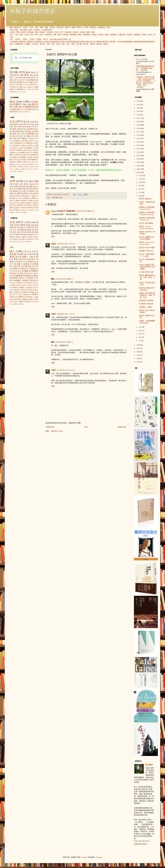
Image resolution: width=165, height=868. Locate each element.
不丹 (61, 32)
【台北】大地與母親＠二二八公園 (146, 255)
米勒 (48, 44)
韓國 (30, 201)
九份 (51, 39)
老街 (63, 42)
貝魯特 (18, 155)
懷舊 (70, 42)
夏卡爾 (79, 44)
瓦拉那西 (16, 146)
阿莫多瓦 (13, 273)
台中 (36, 127)
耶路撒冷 (29, 148)
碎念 (17, 75)
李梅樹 (25, 292)
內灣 (23, 242)
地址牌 (32, 78)
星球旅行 (93, 28)
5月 (140, 327)
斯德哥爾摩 (32, 160)
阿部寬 (15, 269)
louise (20, 271)
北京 (11, 35)
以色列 (12, 32)
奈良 (31, 35)
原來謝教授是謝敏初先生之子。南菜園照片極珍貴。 (145, 68)
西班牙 (36, 189)
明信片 (108, 42)
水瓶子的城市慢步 (33, 11)
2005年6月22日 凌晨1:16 (64, 342)
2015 (138, 139)
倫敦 (80, 35)
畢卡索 (86, 44)
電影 (114, 42)
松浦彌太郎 (21, 297)
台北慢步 (37, 30)
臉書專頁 (102, 28)
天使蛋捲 (29, 262)
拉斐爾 (27, 44)
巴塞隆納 (137, 35)
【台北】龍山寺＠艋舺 (146, 248)
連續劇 (127, 42)
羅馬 (60, 35)
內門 (14, 242)
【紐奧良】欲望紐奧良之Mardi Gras (146, 219)
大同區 (25, 39)
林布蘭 (32, 292)
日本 (26, 181)
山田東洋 (17, 292)
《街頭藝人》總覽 (145, 307)
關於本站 (18, 28)
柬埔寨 (19, 189)
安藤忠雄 (28, 266)
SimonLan (30, 273)
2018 (138, 128)
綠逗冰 (67, 28)
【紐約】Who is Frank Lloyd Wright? (146, 243)
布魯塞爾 (22, 157)
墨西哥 (30, 208)
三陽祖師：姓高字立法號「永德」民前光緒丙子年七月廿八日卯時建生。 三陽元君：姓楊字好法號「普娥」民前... (146, 81)
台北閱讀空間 (47, 30)
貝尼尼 (23, 290)
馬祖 (66, 39)
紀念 (36, 75)
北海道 (82, 32)
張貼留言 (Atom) (57, 431)
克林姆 (19, 283)
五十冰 (22, 92)
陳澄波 (99, 44)
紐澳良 (19, 162)
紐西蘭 (24, 212)
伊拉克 (18, 212)
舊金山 (26, 162)
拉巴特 (36, 169)
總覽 (11, 28)
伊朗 (36, 32)
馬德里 (129, 35)
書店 (78, 42)
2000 (138, 359)
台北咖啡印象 (15, 109)
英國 (26, 184)
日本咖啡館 (38, 42)
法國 (17, 184)
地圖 (73, 28)
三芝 (19, 242)
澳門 (37, 143)
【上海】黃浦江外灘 (146, 272)
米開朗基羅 (19, 44)
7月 (140, 192)
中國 (16, 186)
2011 (138, 152)
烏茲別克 (24, 210)
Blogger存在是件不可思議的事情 (63, 211)
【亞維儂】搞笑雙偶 (146, 300)
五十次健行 (29, 82)
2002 (138, 352)
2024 (138, 108)
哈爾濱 (23, 169)
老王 (31, 285)
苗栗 (30, 237)
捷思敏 (27, 264)
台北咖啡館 (14, 42)
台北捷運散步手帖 (30, 109)
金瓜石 (45, 39)
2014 (138, 142)
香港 (32, 138)
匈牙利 (28, 205)
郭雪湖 (92, 44)
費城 (37, 146)
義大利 (35, 184)
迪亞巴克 (27, 150)
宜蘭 (11, 227)
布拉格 (101, 35)
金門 (62, 39)
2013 (138, 145)
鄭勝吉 (28, 276)
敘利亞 (24, 32)
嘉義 (18, 237)
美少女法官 (22, 285)
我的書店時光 (14, 112)
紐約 (150, 35)
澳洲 (35, 205)
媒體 (46, 28)
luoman (85, 857)
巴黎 (55, 35)
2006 (138, 169)
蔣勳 (21, 304)
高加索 (42, 32)
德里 (30, 146)
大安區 (32, 39)
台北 (11, 39)
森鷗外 (30, 297)
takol (37, 288)
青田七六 (80, 28)
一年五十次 (30, 89)
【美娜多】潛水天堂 (146, 251)
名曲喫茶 (30, 42)
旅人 (92, 42)
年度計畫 (60, 28)
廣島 (15, 134)
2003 (138, 348)
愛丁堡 (30, 169)
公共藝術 (98, 42)
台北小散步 (25, 112)
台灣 (12, 181)
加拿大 (18, 208)
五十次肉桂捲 (31, 85)
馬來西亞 (20, 205)
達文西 (30, 290)
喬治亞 (12, 205)
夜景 (11, 82)
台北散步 (46, 42)
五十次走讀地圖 (29, 80)
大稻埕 (18, 39)
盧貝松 (31, 278)
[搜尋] (26, 58)
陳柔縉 (25, 299)
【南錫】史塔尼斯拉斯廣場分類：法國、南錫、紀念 (147, 295)
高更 (63, 44)
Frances (12, 271)
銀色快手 (28, 302)
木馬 (36, 257)
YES (138, 59)
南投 (24, 237)
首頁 (108, 28)
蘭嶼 (28, 242)
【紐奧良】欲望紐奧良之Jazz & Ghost (146, 208)
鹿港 (30, 239)
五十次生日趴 (18, 85)
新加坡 (30, 157)
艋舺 (32, 235)
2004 (138, 345)
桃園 (22, 230)
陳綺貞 (30, 288)
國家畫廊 (87, 35)
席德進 (15, 304)
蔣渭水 (12, 262)
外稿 (31, 28)
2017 (138, 132)
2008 (138, 162)
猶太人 (23, 278)
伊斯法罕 (34, 162)
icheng (12, 283)
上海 (16, 35)
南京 (18, 164)
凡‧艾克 (18, 295)
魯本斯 (42, 44)
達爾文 (22, 288)
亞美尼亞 (50, 32)
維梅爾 (17, 280)
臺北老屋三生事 (26, 30)
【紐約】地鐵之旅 (145, 199)
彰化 (16, 239)
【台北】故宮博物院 (146, 223)
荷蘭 (22, 203)
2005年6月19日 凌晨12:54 (85, 211)
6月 (140, 196)
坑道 (59, 42)
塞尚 (31, 299)
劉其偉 (27, 295)
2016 (138, 135)
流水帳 (52, 28)
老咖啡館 (22, 42)
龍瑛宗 (106, 44)
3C (18, 80)
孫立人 (36, 283)
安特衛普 (31, 164)
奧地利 (16, 191)
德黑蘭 (19, 150)
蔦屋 (21, 87)
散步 (12, 102)
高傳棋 (25, 280)
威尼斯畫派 (148, 42)
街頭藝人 (87, 42)
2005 (138, 172)
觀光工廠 (133, 42)
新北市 (26, 122)
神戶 (36, 35)
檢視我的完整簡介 (141, 844)
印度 (56, 32)
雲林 (24, 146)
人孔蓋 (28, 87)
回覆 (53, 237)
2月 (140, 337)
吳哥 (41, 35)
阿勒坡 (25, 155)
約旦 (22, 148)
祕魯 (88, 32)
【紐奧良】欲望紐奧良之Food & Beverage (146, 214)
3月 (140, 334)
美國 (57, 198)
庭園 (55, 42)
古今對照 (13, 87)
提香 (14, 285)
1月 (140, 341)
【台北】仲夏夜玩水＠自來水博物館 (146, 238)
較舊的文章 (122, 427)
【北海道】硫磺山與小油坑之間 (146, 289)
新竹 (37, 227)
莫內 (58, 44)
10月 (140, 182)
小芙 (37, 266)
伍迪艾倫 (121, 42)
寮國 (34, 198)
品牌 (82, 42)
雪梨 (20, 171)
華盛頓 (20, 167)
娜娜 (26, 271)
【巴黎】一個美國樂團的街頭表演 (146, 322)
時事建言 (18, 104)
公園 (53, 198)
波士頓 (12, 136)
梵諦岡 (27, 198)
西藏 (24, 201)
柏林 (107, 35)
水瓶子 (25, 28)
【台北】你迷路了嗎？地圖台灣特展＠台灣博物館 (147, 267)
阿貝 (24, 259)
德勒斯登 (113, 35)
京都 (26, 35)
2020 (138, 122)
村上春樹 (15, 290)
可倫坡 (17, 169)
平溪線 (38, 39)
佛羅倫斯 (73, 35)
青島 (32, 167)
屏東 (17, 234)
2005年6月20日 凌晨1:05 (64, 279)
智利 (93, 32)
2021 (138, 118)
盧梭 (21, 302)
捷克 (24, 186)
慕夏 (73, 44)
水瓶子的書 (14, 30)
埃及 (24, 208)
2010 (138, 156)
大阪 (15, 138)
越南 (11, 208)
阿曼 (18, 32)
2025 (138, 105)
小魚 (30, 254)
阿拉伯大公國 (31, 203)
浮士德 (14, 302)
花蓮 (29, 232)
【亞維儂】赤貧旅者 (146, 304)
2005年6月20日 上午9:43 (66, 314)
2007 (138, 166)
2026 (138, 101)
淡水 (15, 232)
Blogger (99, 857)
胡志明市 (14, 171)
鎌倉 (29, 136)
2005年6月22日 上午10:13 (66, 370)
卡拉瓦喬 (35, 44)
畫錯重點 (20, 89)
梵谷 (68, 44)
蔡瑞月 (24, 269)
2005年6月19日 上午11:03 (66, 244)
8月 (140, 189)
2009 (138, 159)
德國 (31, 186)
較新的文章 (50, 427)
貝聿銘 (14, 288)
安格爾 (34, 295)
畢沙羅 (18, 299)
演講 (36, 28)
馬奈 (53, 44)
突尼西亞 (32, 210)
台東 (58, 39)
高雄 (29, 230)
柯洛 (37, 299)
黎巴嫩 (30, 32)
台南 (55, 39)
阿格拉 (15, 148)
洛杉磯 (12, 162)
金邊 (35, 150)
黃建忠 (36, 276)
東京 (21, 35)
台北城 (19, 227)
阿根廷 (16, 210)
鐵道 (52, 42)
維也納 (94, 35)
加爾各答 (12, 164)
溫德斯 (15, 278)
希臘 (19, 193)
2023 (138, 111)
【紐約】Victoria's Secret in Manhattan (146, 227)
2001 (138, 355)
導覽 (41, 28)
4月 (140, 331)
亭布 (15, 160)
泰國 (18, 201)
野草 (87, 28)
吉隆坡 (24, 164)
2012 (138, 149)
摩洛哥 (76, 32)
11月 (140, 179)
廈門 (29, 153)
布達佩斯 (22, 153)
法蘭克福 (122, 35)
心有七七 (27, 252)
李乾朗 (12, 297)
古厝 (67, 42)
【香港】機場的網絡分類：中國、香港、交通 (147, 277)
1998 (138, 362)
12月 (140, 175)
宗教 (103, 42)
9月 (140, 186)
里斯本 (144, 35)
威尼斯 (66, 35)
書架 (27, 75)
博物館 (139, 42)
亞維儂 (14, 157)
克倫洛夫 (13, 153)
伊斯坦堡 (48, 35)
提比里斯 (23, 160)
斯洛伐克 (68, 32)
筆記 (11, 80)
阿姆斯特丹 (34, 155)
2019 (138, 125)
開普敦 (27, 167)
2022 (138, 115)
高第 (22, 273)
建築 (28, 72)
